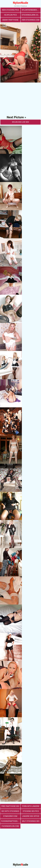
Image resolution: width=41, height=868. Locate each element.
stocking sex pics (31, 811)
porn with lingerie (31, 806)
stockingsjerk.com (31, 15)
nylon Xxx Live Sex (20, 122)
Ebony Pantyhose (10, 20)
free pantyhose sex (10, 806)
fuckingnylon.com (10, 826)
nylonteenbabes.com (31, 10)
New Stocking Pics (10, 10)
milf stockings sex (31, 821)
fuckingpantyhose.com (11, 821)
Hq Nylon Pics (10, 15)
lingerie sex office (31, 816)
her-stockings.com (31, 20)
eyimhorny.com (10, 816)
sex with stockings (10, 811)
